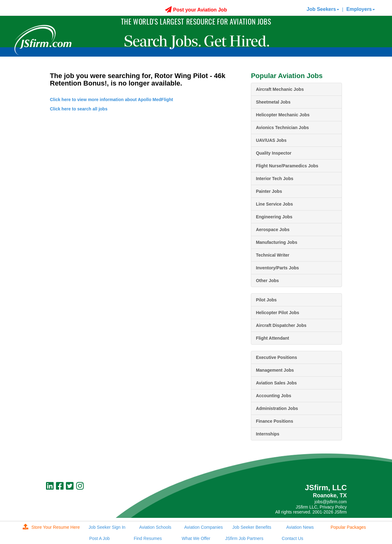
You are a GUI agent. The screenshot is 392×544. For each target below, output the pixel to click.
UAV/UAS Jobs (271, 140)
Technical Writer (273, 255)
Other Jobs (267, 281)
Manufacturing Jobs (277, 242)
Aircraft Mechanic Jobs (280, 89)
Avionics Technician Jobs (282, 128)
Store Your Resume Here (51, 527)
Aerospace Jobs (273, 230)
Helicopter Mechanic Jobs (283, 115)
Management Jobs (275, 370)
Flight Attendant (272, 338)
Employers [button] (361, 9)
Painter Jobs (269, 191)
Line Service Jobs (274, 204)
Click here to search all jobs (79, 109)
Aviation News (300, 527)
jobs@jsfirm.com (331, 502)
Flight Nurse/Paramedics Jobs (287, 166)
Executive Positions (276, 357)
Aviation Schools (155, 527)
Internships (267, 434)
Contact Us (292, 538)
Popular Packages (348, 527)
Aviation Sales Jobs (276, 383)
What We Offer (196, 538)
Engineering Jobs (274, 217)
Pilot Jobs (266, 300)
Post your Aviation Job (196, 10)
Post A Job (99, 538)
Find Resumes (148, 538)
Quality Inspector (274, 153)
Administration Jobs (277, 408)
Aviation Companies (204, 527)
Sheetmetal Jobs (273, 102)
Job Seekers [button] (323, 9)
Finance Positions (274, 421)
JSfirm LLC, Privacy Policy (321, 507)
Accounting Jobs (274, 396)
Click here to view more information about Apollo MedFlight (112, 100)
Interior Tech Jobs (274, 179)
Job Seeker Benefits (252, 527)
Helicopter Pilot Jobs (277, 313)
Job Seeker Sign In (107, 527)
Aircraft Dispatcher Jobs (281, 325)
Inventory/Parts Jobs (277, 268)
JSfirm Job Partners (244, 538)
